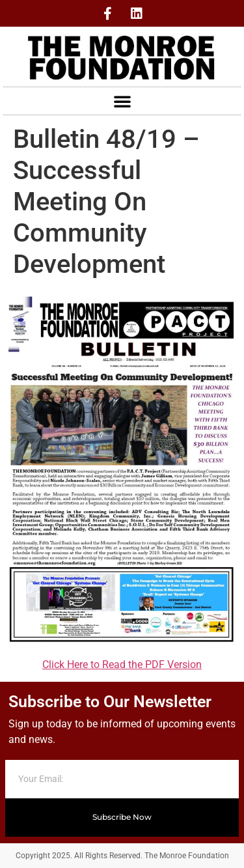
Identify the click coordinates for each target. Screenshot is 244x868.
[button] (122, 101)
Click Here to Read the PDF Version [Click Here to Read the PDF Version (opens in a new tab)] (122, 665)
